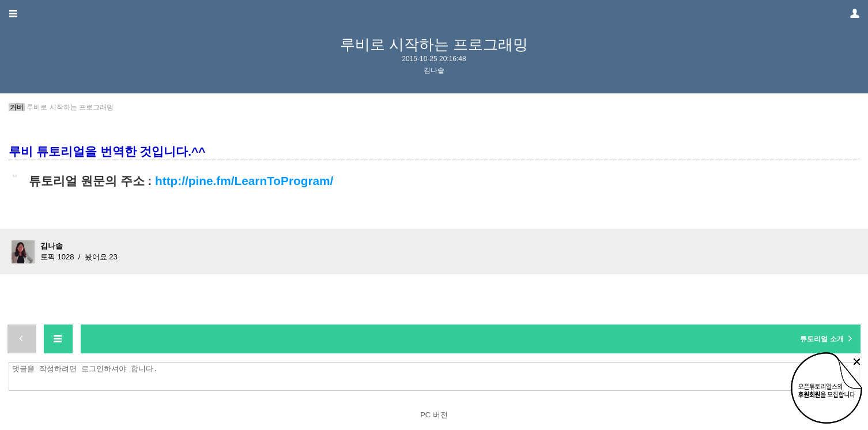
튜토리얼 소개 (827, 338)
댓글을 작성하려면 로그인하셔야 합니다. (437, 376)
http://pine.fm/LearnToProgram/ (244, 181)
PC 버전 (434, 415)
